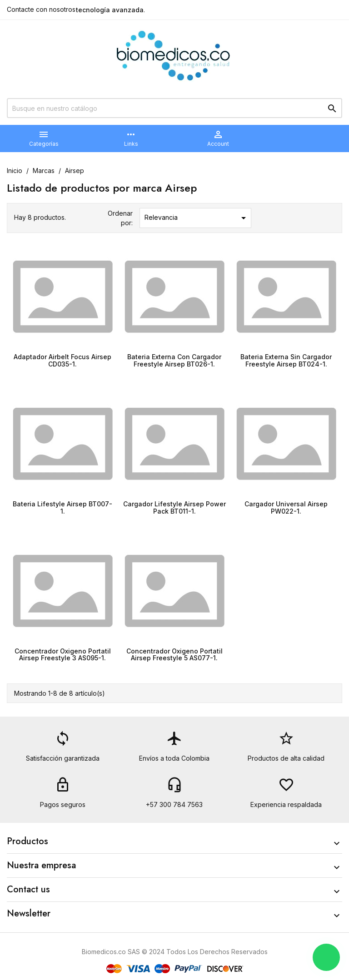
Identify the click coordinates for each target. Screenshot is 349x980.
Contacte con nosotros (41, 9)
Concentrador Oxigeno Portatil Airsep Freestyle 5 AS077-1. (174, 654)
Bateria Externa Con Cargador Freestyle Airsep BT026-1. (174, 360)
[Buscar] (174, 108)
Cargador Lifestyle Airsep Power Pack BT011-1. (174, 507)
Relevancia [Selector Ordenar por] (197, 218)
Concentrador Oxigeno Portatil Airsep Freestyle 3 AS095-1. (63, 654)
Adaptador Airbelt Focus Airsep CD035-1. (62, 360)
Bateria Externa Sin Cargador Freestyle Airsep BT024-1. (286, 360)
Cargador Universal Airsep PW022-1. (286, 507)
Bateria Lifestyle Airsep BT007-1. (62, 507)
